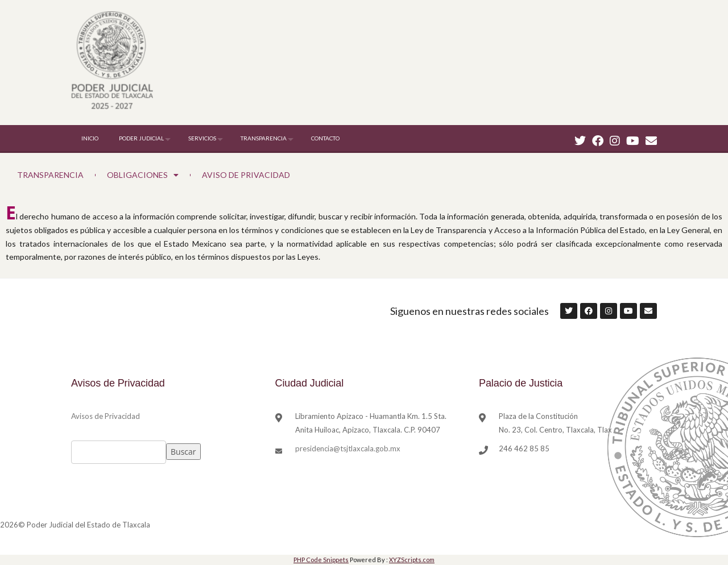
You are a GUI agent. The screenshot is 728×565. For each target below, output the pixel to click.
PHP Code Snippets (321, 560)
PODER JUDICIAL (141, 138)
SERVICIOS (202, 138)
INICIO (90, 138)
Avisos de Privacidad (106, 416)
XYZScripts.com (412, 560)
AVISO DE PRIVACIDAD (246, 175)
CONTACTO (325, 138)
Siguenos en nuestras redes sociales (470, 311)
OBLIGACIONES (143, 175)
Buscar (183, 452)
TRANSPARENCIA (264, 138)
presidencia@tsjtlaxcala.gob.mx (348, 448)
